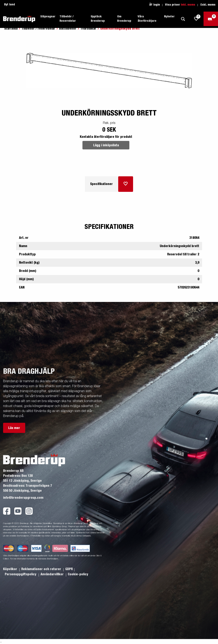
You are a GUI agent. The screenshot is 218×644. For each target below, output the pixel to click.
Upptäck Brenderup (98, 19)
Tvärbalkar (88, 29)
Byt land (10, 5)
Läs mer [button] (14, 428)
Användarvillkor (52, 574)
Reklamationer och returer (42, 569)
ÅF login (155, 5)
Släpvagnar (48, 17)
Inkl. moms (188, 5)
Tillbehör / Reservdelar (68, 19)
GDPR (69, 569)
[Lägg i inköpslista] (126, 184)
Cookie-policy (78, 574)
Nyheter (169, 17)
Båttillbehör (68, 29)
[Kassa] (211, 19)
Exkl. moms (208, 5)
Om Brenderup (124, 19)
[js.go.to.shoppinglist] (196, 19)
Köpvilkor (11, 569)
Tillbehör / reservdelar (38, 29)
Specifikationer (101, 184)
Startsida (11, 29)
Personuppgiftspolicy (21, 574)
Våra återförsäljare (147, 19)
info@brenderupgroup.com (23, 498)
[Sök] (183, 19)
